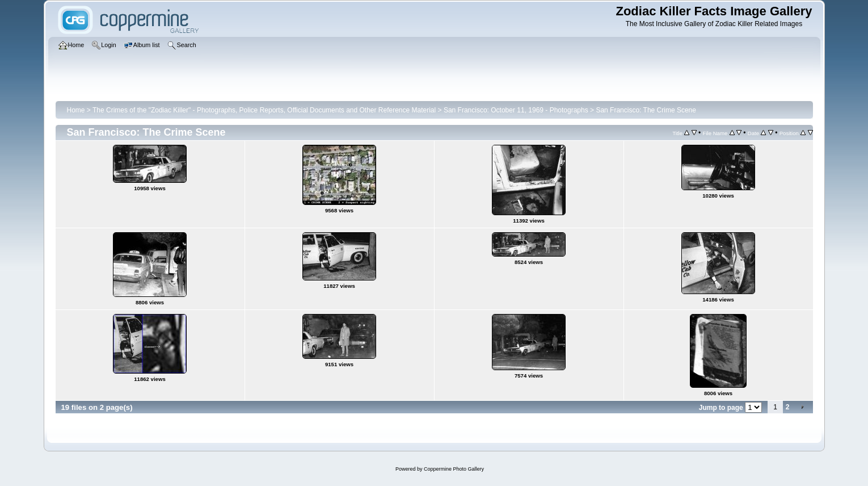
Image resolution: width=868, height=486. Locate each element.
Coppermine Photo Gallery (454, 469)
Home (76, 110)
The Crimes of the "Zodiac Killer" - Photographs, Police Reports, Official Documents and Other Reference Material (264, 110)
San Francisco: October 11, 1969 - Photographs (516, 110)
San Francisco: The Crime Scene (646, 110)
